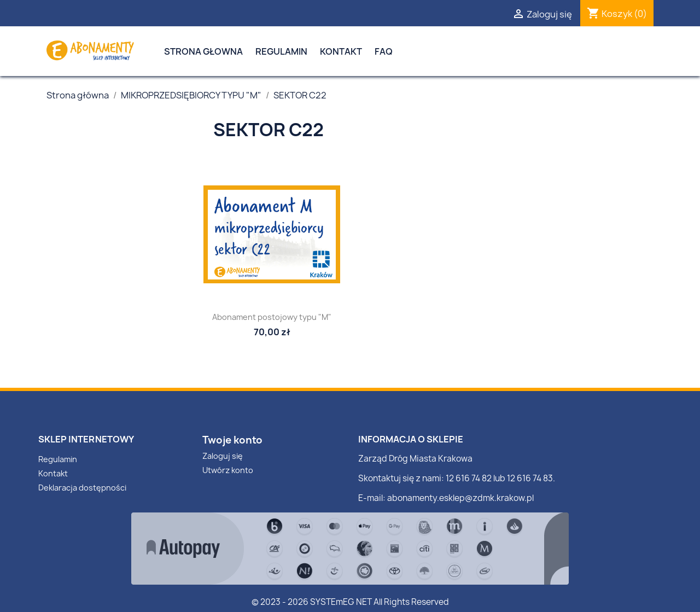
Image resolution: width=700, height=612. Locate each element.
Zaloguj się (223, 456)
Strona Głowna (203, 51)
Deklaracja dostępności (82, 488)
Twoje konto (232, 440)
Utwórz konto (228, 470)
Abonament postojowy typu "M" (272, 317)
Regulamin (281, 51)
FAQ (384, 51)
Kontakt (341, 51)
